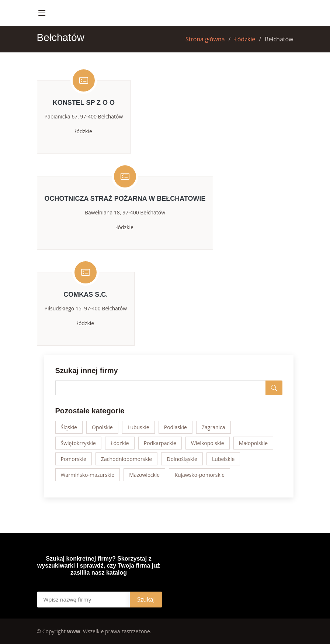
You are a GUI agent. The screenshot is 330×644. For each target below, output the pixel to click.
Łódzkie (245, 39)
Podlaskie (176, 427)
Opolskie (102, 427)
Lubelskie (223, 459)
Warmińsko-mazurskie (88, 475)
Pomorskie (74, 459)
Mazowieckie (144, 475)
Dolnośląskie (182, 459)
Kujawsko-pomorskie (199, 475)
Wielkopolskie (208, 443)
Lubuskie (138, 427)
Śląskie (69, 427)
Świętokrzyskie (78, 443)
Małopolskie (253, 443)
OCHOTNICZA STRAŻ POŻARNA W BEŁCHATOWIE (125, 199)
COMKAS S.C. (86, 295)
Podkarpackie (160, 443)
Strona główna (205, 39)
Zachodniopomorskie (126, 459)
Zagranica (213, 427)
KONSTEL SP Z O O (84, 103)
